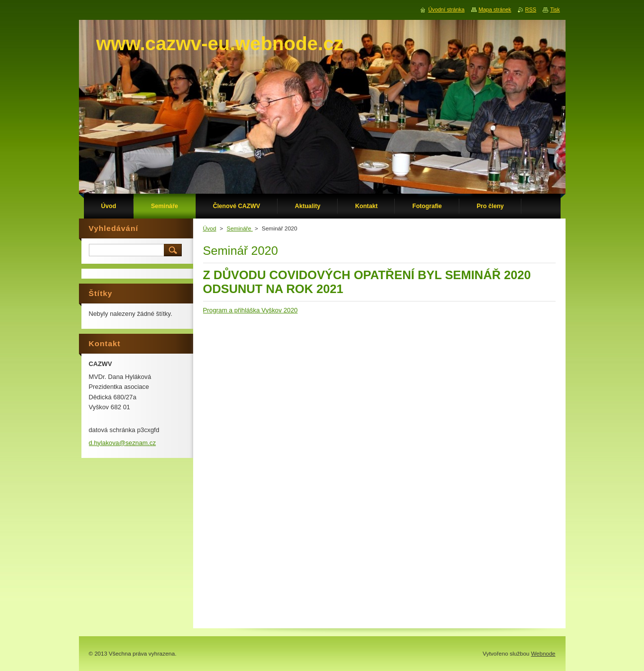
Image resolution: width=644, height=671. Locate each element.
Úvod (210, 228)
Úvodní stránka (446, 9)
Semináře (240, 228)
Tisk (555, 9)
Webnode (543, 654)
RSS (531, 9)
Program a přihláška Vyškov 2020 (250, 310)
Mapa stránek (495, 9)
